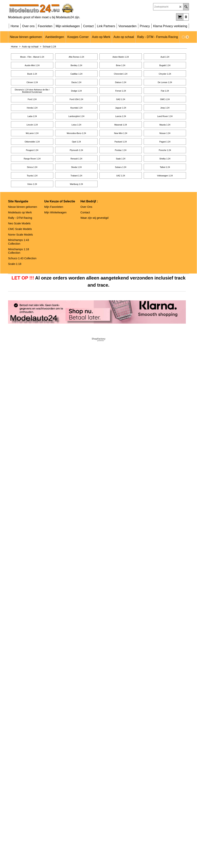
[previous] (183, 37)
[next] (187, 37)
